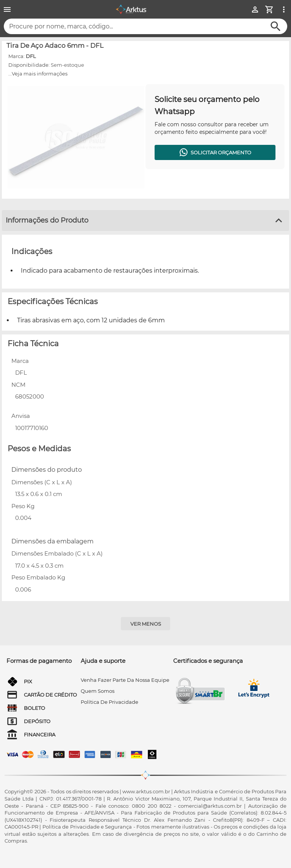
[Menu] (7, 9)
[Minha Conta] (255, 9)
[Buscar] (276, 26)
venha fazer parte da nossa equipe (125, 680)
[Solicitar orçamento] (215, 152)
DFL (31, 56)
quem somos (98, 691)
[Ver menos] (145, 624)
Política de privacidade (110, 702)
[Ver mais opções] (284, 9)
